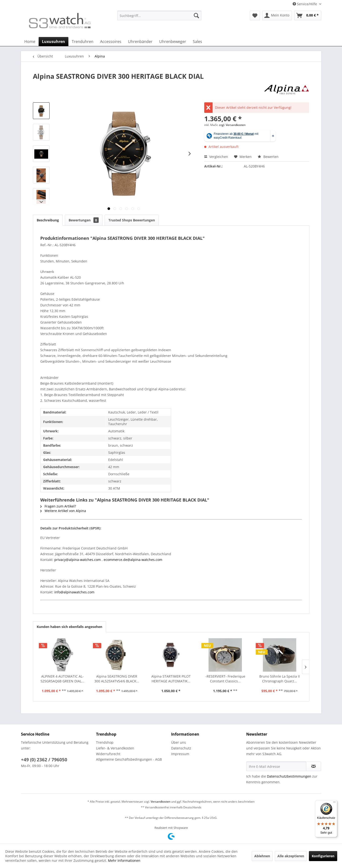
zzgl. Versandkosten (232, 125)
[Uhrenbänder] (140, 42)
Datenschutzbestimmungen (289, 776)
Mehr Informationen (124, 860)
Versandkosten (161, 802)
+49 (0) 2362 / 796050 (44, 760)
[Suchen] (196, 16)
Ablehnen (262, 856)
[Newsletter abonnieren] (314, 766)
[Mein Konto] (277, 16)
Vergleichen (216, 157)
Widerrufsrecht (108, 754)
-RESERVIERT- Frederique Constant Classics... (225, 679)
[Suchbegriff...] (159, 16)
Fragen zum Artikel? (58, 506)
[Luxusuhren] (54, 42)
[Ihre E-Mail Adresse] (276, 766)
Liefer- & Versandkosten (115, 748)
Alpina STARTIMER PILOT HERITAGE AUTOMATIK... (171, 679)
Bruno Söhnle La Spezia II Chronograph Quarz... (280, 679)
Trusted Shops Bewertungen (132, 220)
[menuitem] (159, 18)
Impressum (180, 754)
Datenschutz (181, 748)
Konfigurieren (323, 856)
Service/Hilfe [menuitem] (305, 4)
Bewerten (268, 157)
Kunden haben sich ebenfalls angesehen (69, 627)
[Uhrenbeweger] (173, 42)
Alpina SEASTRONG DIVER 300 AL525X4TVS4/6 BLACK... (117, 679)
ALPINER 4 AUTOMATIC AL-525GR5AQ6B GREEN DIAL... (62, 679)
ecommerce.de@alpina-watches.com (133, 560)
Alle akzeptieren (291, 856)
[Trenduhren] (83, 42)
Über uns (179, 742)
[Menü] (334, 803)
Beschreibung (48, 220)
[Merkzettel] (255, 16)
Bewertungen (84, 220)
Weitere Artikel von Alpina (63, 511)
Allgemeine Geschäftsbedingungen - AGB (129, 759)
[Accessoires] (111, 42)
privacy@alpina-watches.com (78, 560)
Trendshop (105, 742)
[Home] (30, 42)
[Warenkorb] (308, 16)
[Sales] (197, 42)
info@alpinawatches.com (74, 592)
